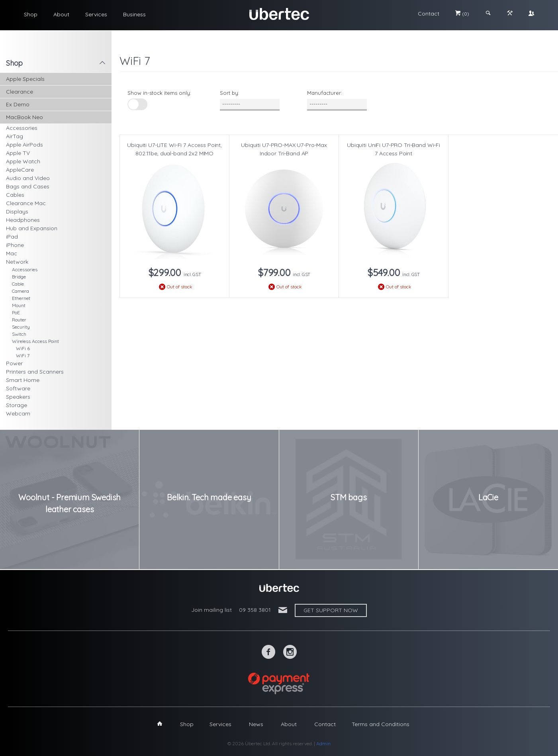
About (61, 14)
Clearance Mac (26, 203)
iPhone (15, 245)
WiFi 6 (23, 348)
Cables (15, 195)
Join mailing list (211, 610)
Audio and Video (28, 178)
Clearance (20, 92)
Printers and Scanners (35, 372)
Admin (323, 743)
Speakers (18, 397)
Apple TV (18, 153)
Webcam (18, 413)
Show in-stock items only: (159, 93)
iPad (12, 237)
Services (96, 14)
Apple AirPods (24, 145)
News (256, 724)
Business (134, 14)
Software (18, 388)
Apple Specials (25, 79)
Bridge (19, 277)
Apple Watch (23, 161)
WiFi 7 (23, 355)
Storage (17, 405)
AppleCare (20, 170)
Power (14, 363)
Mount (19, 305)
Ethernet (21, 298)
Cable (18, 284)
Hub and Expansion (32, 228)
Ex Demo (18, 104)
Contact (429, 14)
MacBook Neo (24, 117)
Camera (21, 291)
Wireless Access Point (35, 341)
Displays (17, 212)
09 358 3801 (255, 610)
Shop (31, 14)
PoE (16, 312)
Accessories (22, 128)
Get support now (331, 610)
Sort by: (230, 93)
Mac (12, 253)
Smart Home (23, 380)
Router (19, 320)
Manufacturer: (325, 93)
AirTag (15, 136)
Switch (19, 334)
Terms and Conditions (381, 724)
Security (21, 327)
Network (17, 262)
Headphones (23, 220)
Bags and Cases (28, 186)
